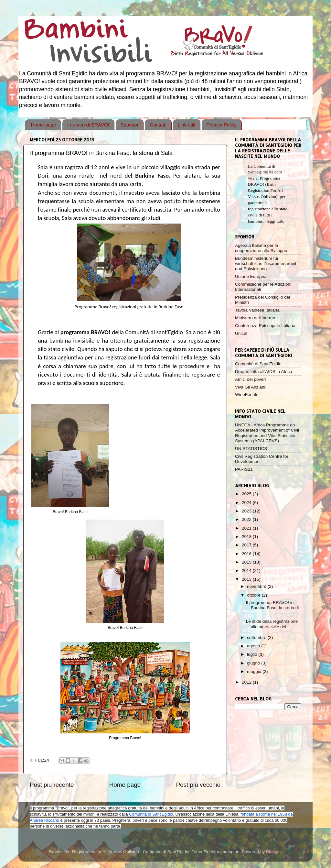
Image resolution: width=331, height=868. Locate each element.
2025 (247, 494)
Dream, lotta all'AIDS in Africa (264, 372)
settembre (257, 637)
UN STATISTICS (251, 449)
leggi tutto (276, 221)
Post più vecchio (198, 785)
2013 (247, 579)
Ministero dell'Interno (255, 318)
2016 (247, 554)
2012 (247, 682)
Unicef (241, 333)
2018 (247, 537)
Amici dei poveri (250, 379)
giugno (254, 663)
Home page (44, 125)
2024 (247, 503)
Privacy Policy (222, 125)
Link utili (187, 125)
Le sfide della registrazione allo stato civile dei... (272, 624)
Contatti (158, 125)
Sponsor (130, 125)
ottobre (254, 595)
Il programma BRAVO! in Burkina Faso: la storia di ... (272, 608)
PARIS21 (244, 469)
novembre (257, 586)
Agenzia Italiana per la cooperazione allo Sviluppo (261, 248)
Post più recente (52, 785)
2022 (247, 519)
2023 (247, 511)
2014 (247, 571)
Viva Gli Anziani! (251, 387)
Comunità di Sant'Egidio (258, 364)
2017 (247, 545)
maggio (255, 671)
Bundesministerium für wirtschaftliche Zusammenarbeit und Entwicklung (266, 264)
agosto (254, 646)
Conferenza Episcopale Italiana (265, 326)
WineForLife (247, 395)
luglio (253, 654)
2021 (247, 528)
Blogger (273, 852)
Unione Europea (251, 276)
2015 (247, 562)
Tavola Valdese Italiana (257, 310)
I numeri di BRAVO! (88, 125)
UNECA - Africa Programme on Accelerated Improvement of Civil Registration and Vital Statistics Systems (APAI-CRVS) (267, 433)
